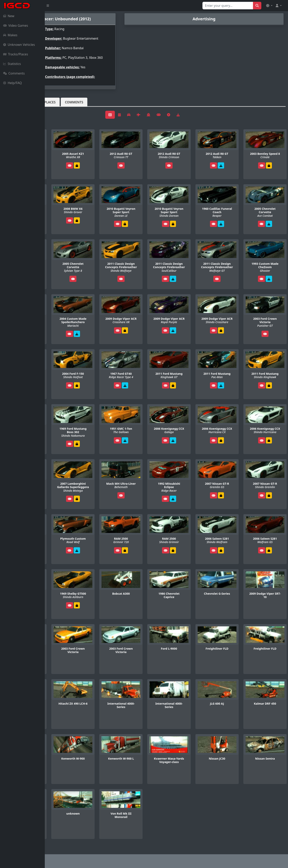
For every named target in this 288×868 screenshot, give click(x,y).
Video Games (16, 26)
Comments (14, 73)
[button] (269, 6)
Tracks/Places (16, 54)
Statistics (12, 64)
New (9, 16)
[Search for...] (228, 6)
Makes (10, 35)
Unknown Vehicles (19, 45)
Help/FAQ (13, 83)
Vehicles (59, 105)
